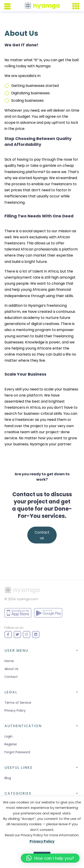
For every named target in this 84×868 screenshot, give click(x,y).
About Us (11, 669)
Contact (11, 677)
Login (9, 736)
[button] (50, 858)
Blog (8, 778)
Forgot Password (17, 752)
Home (9, 661)
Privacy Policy (15, 710)
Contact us (42, 535)
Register (11, 744)
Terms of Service (18, 703)
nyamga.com (27, 599)
